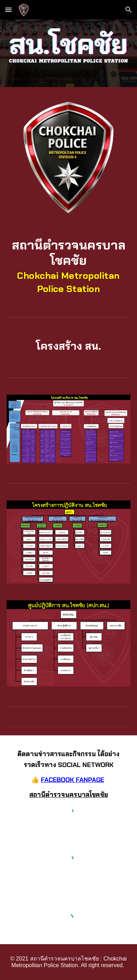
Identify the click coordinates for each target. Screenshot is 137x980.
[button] (8, 10)
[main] (68, 266)
